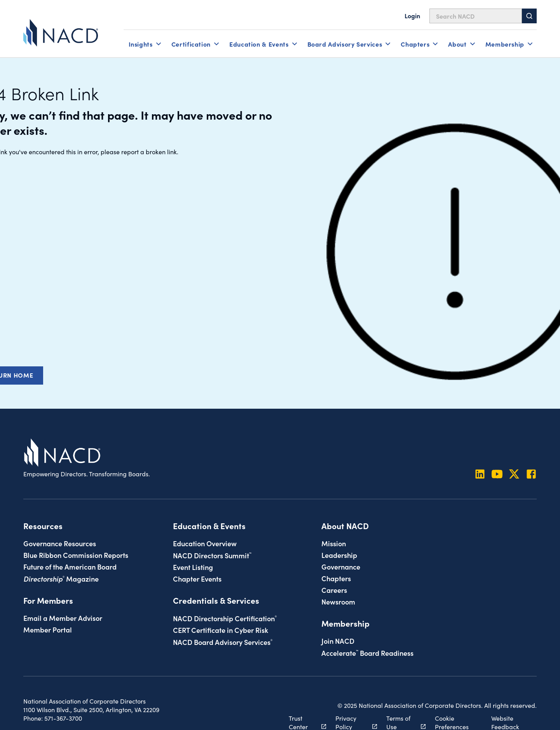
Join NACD (338, 641)
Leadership (339, 555)
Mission (334, 543)
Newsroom (338, 601)
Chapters (336, 578)
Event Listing (193, 567)
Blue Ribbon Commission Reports (76, 555)
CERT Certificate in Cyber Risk (221, 630)
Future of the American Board (70, 566)
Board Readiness (367, 653)
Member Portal (48, 629)
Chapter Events (197, 578)
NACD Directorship (225, 618)
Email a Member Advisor (63, 618)
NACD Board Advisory (223, 642)
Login (412, 16)
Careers (334, 590)
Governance (341, 566)
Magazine (61, 578)
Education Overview (205, 543)
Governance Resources (60, 543)
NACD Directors (212, 555)
